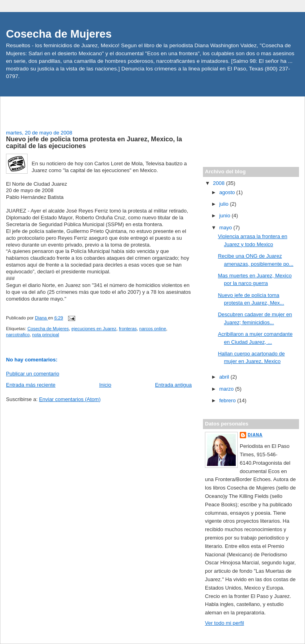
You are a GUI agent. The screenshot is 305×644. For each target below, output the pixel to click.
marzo (227, 389)
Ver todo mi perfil (225, 623)
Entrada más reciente (31, 385)
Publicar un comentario (33, 374)
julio (225, 204)
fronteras (128, 329)
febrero (228, 400)
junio (226, 216)
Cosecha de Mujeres (59, 34)
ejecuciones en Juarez (94, 329)
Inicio (105, 385)
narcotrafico (18, 335)
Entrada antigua (173, 385)
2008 (220, 183)
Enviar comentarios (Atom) (70, 399)
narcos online (153, 329)
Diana (255, 435)
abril (225, 377)
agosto (228, 192)
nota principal (45, 335)
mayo (226, 228)
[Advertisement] (53, 108)
